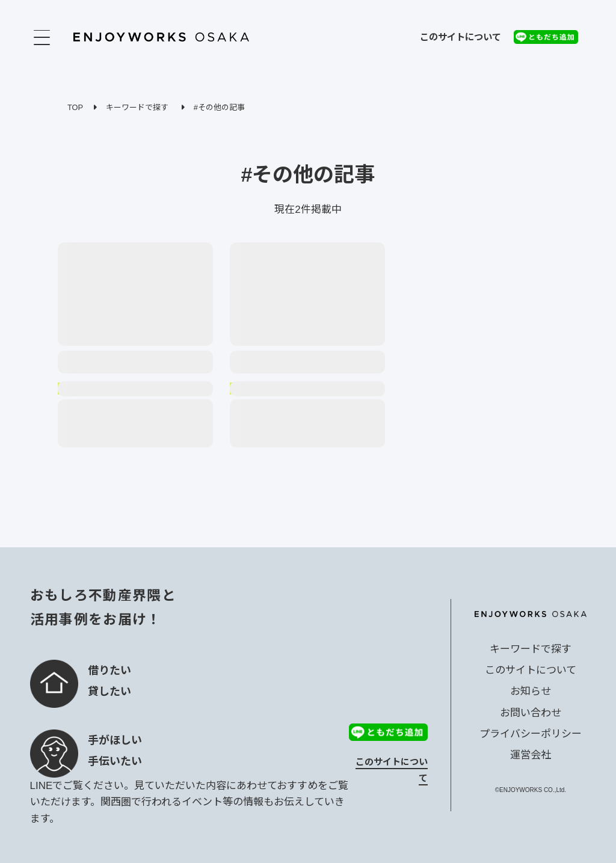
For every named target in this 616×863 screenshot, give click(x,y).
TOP (75, 107)
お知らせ (531, 691)
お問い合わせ (531, 713)
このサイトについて (460, 37)
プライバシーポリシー (531, 734)
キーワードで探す (137, 107)
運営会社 (531, 755)
